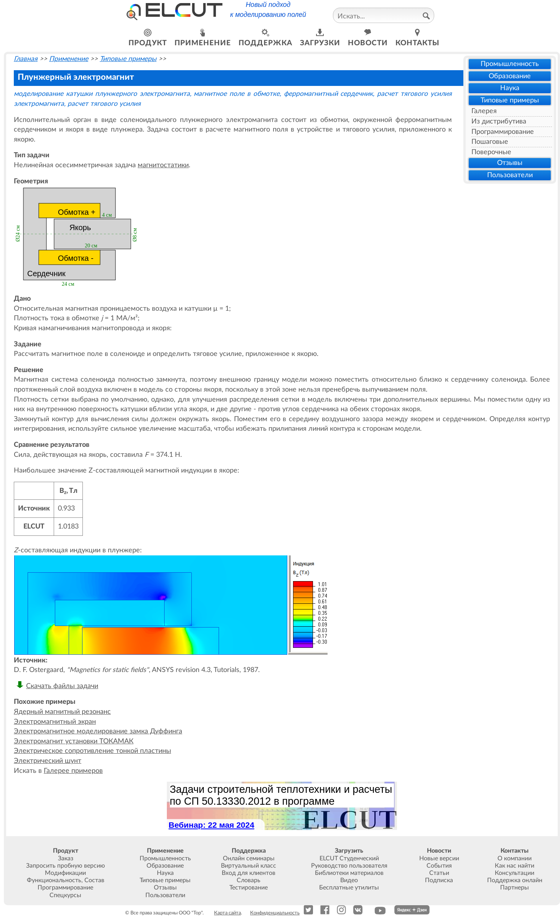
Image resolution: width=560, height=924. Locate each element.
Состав (94, 880)
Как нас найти (515, 866)
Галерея (484, 111)
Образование (510, 76)
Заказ (66, 858)
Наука (510, 88)
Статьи (439, 873)
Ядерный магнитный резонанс (62, 712)
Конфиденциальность (275, 913)
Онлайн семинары (249, 858)
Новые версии (439, 858)
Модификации (65, 873)
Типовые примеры (510, 100)
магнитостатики (163, 165)
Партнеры (515, 888)
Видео (349, 880)
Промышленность (510, 64)
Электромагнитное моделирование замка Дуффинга (98, 731)
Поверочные (491, 152)
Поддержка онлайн (515, 880)
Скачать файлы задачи (62, 686)
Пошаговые (490, 142)
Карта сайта (227, 913)
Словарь (249, 880)
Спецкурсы (65, 895)
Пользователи (510, 175)
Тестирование (249, 888)
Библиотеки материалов (349, 873)
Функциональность (54, 880)
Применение (69, 59)
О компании (515, 858)
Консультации (515, 873)
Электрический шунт (48, 761)
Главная (26, 59)
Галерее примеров (73, 771)
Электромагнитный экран (55, 722)
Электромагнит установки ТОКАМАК (74, 741)
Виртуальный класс (249, 866)
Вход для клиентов (249, 873)
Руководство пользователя (349, 866)
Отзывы (510, 163)
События (439, 866)
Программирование (503, 132)
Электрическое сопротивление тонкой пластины (92, 751)
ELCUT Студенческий (349, 858)
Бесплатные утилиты (349, 888)
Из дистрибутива (499, 121)
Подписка (439, 880)
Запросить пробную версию (66, 866)
